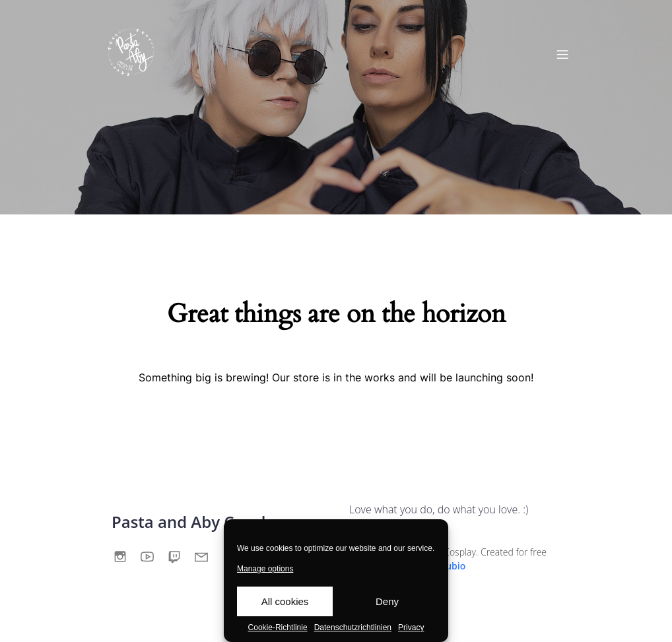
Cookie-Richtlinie (278, 627)
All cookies (285, 601)
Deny (387, 601)
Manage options (265, 569)
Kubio (453, 566)
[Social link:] (125, 556)
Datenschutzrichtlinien (353, 627)
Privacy (411, 627)
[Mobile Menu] (562, 54)
